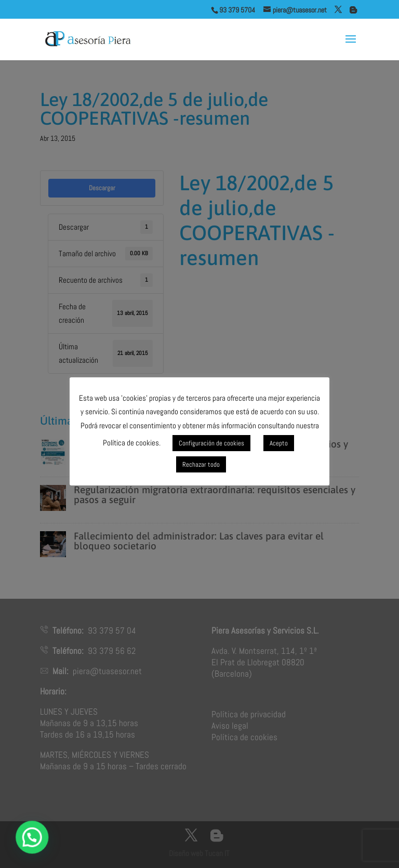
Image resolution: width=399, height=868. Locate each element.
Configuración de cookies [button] (211, 443)
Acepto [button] (279, 443)
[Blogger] (353, 10)
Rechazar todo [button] (201, 464)
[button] (33, 837)
